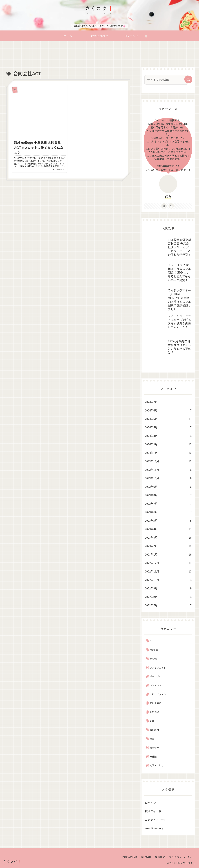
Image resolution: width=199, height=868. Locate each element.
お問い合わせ (130, 857)
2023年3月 (168, 537)
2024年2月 (168, 444)
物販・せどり (157, 765)
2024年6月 (168, 410)
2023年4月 (168, 529)
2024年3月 (168, 435)
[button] (188, 79)
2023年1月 (168, 554)
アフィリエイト (158, 667)
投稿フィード (153, 811)
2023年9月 (168, 486)
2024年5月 (168, 418)
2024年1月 (168, 452)
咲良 (168, 197)
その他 (153, 658)
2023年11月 (168, 469)
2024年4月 (168, 427)
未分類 (153, 756)
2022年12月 (168, 562)
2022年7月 (168, 605)
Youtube (154, 650)
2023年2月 (168, 546)
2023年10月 (168, 478)
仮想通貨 (154, 712)
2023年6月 (168, 512)
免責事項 (160, 857)
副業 (152, 721)
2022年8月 (168, 596)
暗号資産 (154, 747)
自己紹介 (146, 857)
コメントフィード (156, 819)
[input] (166, 80)
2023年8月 (168, 495)
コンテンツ (155, 685)
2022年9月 (168, 588)
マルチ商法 (155, 703)
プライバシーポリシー (182, 857)
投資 (152, 738)
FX (151, 641)
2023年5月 (168, 520)
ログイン (150, 802)
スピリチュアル (158, 694)
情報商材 (154, 730)
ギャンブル (155, 676)
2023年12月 (168, 461)
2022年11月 (168, 571)
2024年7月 (168, 401)
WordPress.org (154, 828)
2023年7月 (168, 503)
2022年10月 (168, 579)
